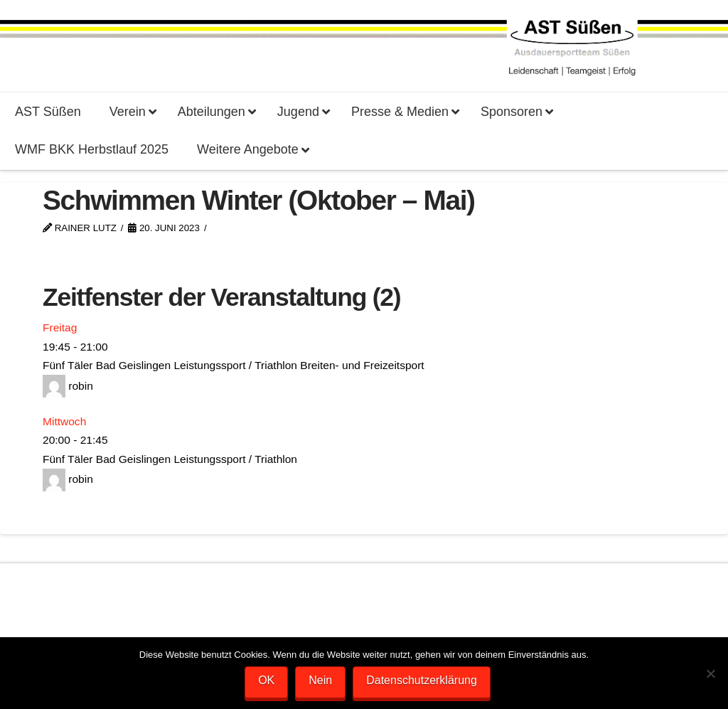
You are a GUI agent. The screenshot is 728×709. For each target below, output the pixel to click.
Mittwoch (64, 421)
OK (266, 680)
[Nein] (710, 673)
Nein (320, 680)
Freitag (60, 327)
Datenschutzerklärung (422, 680)
